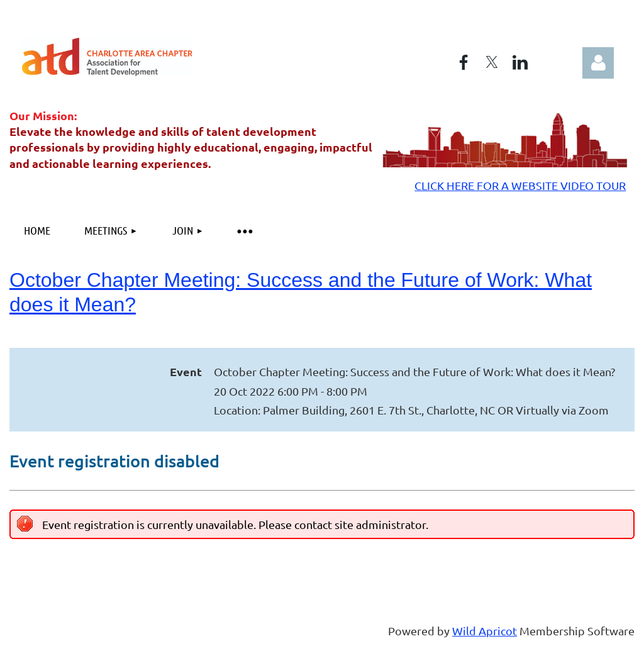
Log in (598, 63)
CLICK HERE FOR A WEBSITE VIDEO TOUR (520, 185)
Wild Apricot (485, 631)
